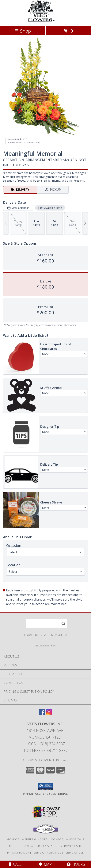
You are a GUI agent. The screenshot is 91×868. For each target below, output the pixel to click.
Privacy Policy (18, 853)
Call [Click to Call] (15, 864)
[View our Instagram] (49, 714)
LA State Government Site (63, 846)
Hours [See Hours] (76, 864)
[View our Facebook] (42, 714)
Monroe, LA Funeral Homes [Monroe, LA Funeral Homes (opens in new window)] (27, 839)
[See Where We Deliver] (46, 645)
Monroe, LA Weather (25, 846)
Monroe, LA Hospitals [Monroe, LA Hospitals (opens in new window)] (68, 839)
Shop (23, 31)
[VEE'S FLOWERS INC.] (46, 21)
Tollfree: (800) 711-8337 (45, 750)
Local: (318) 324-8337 (46, 744)
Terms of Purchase (47, 853)
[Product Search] (46, 623)
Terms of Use (74, 853)
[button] (45, 787)
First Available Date (50, 208)
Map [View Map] (45, 864)
